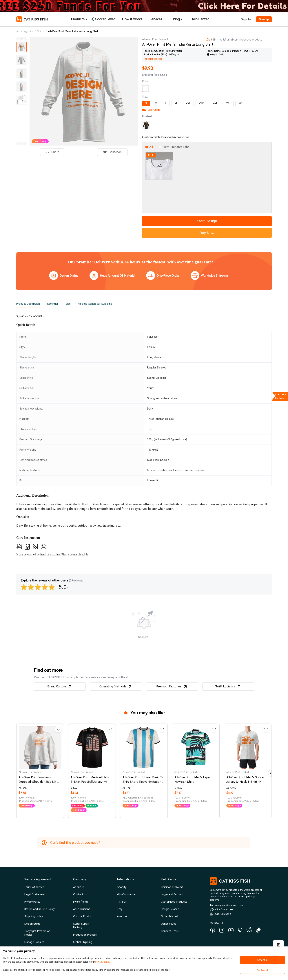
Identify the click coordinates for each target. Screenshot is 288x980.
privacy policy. (103, 962)
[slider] (38, 587)
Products (79, 19)
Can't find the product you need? (75, 843)
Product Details (153, 59)
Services (157, 19)
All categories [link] (25, 31)
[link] (73, 32)
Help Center (199, 19)
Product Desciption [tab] (28, 304)
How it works (132, 19)
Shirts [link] (40, 31)
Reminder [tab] (53, 304)
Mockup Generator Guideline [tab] (95, 304)
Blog (178, 19)
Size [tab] (68, 304)
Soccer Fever (105, 19)
